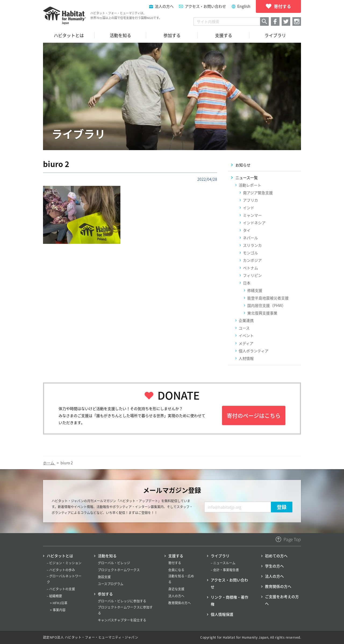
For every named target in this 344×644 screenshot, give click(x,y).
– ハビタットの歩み (61, 570)
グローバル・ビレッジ (114, 563)
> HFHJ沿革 (59, 603)
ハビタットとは (60, 556)
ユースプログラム (111, 584)
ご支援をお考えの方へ (282, 600)
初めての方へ (276, 556)
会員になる (176, 570)
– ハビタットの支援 (61, 589)
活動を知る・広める (181, 579)
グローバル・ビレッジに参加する (122, 601)
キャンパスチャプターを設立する (122, 620)
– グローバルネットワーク (64, 579)
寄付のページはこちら (254, 416)
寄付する (175, 563)
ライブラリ (220, 556)
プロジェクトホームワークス (119, 570)
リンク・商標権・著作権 (230, 600)
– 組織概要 (54, 596)
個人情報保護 (222, 614)
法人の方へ (176, 596)
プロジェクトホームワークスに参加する (125, 610)
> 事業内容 (58, 610)
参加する (105, 594)
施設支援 (104, 577)
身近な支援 (176, 589)
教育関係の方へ (180, 603)
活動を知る (107, 556)
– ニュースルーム (223, 563)
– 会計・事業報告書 (225, 570)
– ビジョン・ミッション (64, 563)
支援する (176, 556)
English (244, 6)
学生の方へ (274, 566)
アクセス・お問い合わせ (205, 6)
